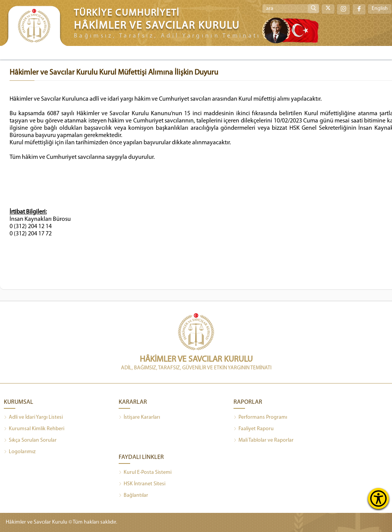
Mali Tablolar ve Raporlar (264, 441)
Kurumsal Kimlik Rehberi (34, 429)
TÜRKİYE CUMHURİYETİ (127, 13)
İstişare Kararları (139, 418)
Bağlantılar (133, 496)
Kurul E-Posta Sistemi (145, 473)
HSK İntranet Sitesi (142, 484)
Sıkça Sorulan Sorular (30, 441)
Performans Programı (260, 418)
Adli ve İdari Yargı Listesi (33, 418)
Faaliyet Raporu (254, 429)
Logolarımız (20, 452)
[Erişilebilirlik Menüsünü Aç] (378, 499)
